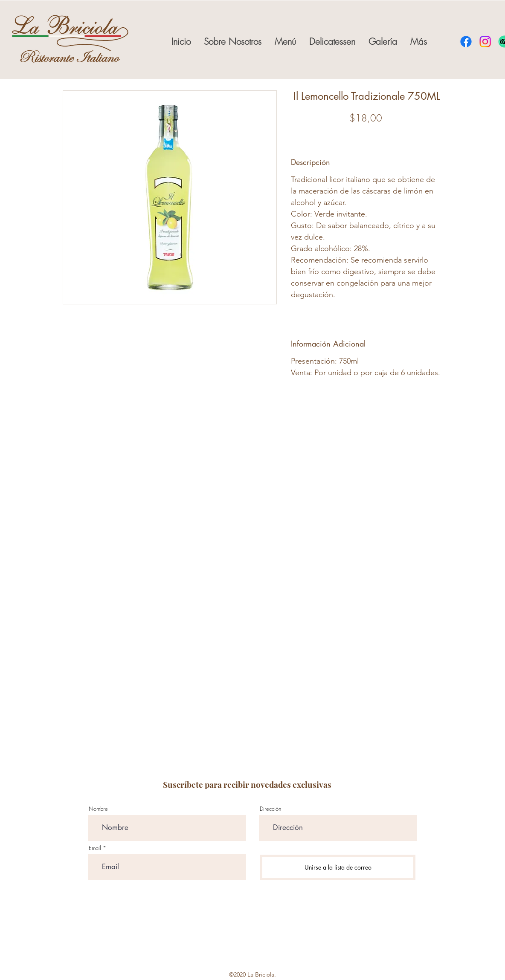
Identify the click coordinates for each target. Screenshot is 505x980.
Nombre (98, 809)
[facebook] (466, 42)
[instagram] (485, 42)
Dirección (270, 809)
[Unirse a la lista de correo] (338, 867)
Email (95, 848)
